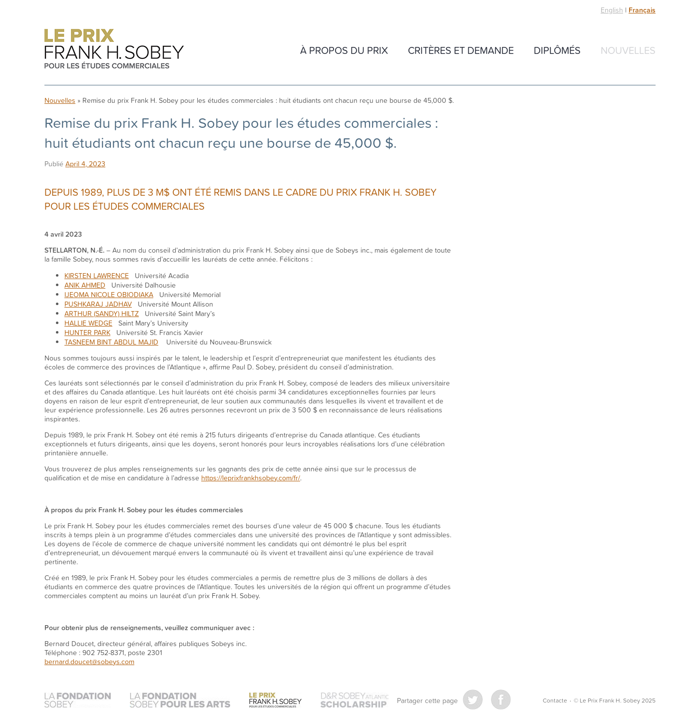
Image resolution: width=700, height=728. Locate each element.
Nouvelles (628, 50)
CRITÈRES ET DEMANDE (461, 50)
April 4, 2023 (85, 164)
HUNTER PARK (87, 332)
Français (642, 10)
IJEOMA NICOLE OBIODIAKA (109, 294)
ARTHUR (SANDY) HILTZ (102, 313)
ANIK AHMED (85, 285)
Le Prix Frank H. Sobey (114, 49)
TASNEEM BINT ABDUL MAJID (111, 342)
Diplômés (557, 50)
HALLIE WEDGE (88, 323)
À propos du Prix (344, 50)
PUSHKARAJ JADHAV (98, 304)
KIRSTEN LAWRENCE (97, 275)
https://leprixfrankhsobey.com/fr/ (251, 478)
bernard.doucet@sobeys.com (89, 661)
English (612, 10)
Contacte (555, 700)
